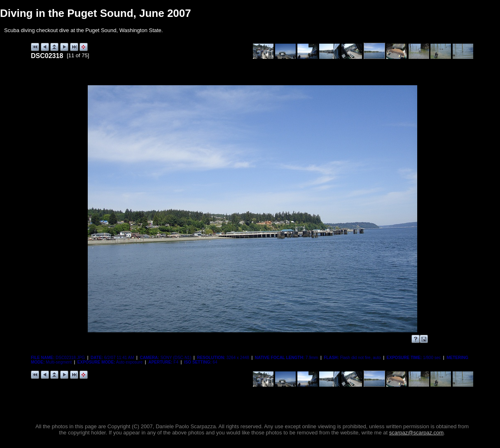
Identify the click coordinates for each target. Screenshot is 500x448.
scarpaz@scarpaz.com (416, 433)
